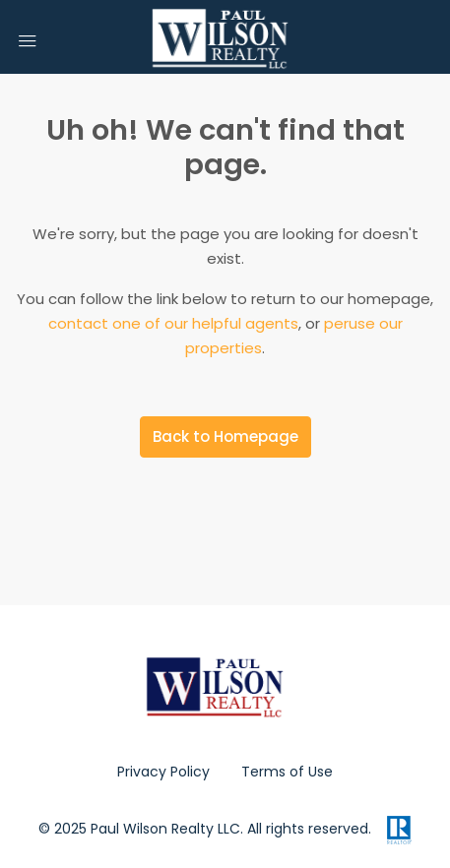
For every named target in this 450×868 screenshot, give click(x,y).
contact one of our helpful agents (173, 323)
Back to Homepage (225, 436)
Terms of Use (287, 772)
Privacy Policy (163, 772)
